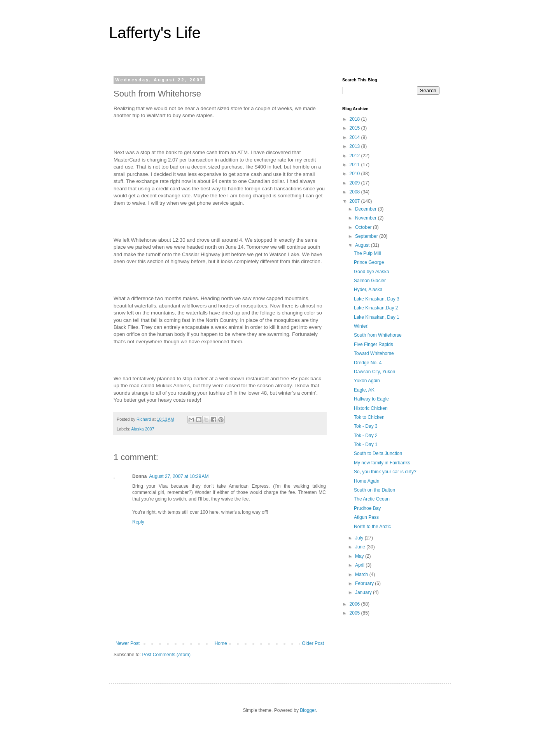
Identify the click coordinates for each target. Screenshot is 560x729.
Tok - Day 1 (366, 444)
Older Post (313, 643)
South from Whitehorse (378, 335)
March (362, 574)
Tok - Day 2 (366, 436)
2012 (355, 156)
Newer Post (128, 643)
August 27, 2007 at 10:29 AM (179, 476)
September (367, 236)
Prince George (369, 262)
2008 (355, 192)
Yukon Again (367, 381)
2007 (355, 201)
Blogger (308, 710)
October (364, 227)
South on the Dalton (374, 490)
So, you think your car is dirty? (385, 472)
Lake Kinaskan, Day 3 (377, 299)
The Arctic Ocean (372, 499)
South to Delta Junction (378, 453)
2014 (355, 137)
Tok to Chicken (369, 417)
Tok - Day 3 (366, 426)
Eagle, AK (364, 390)
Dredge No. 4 (368, 363)
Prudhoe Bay (367, 508)
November (367, 218)
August (363, 245)
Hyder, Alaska (368, 290)
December (367, 209)
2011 (355, 165)
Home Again (367, 481)
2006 (355, 604)
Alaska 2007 (143, 429)
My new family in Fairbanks (382, 463)
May (360, 556)
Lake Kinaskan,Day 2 (376, 308)
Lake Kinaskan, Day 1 (377, 317)
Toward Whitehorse (374, 353)
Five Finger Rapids (374, 344)
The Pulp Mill (367, 253)
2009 (355, 183)
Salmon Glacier (370, 281)
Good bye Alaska (372, 272)
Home (221, 643)
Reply (138, 522)
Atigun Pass (366, 517)
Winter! (361, 326)
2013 (355, 146)
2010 (355, 174)
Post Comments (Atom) (166, 655)
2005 (355, 613)
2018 (355, 119)
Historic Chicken (371, 408)
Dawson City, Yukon (374, 372)
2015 (355, 128)
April (360, 565)
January (364, 592)
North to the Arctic (372, 527)
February (365, 583)
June (361, 547)
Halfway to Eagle (371, 399)
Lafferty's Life (155, 33)
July (360, 538)
